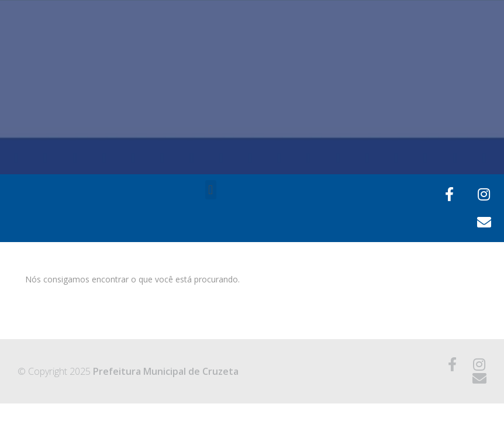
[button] (211, 190)
